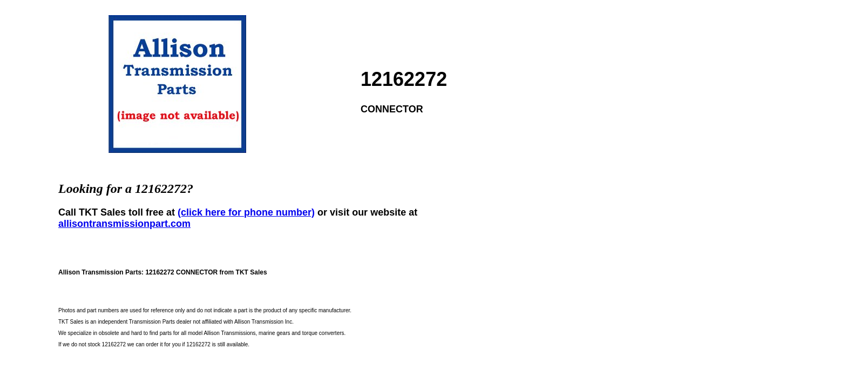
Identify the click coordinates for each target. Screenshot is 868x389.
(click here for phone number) (246, 212)
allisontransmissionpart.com (124, 224)
